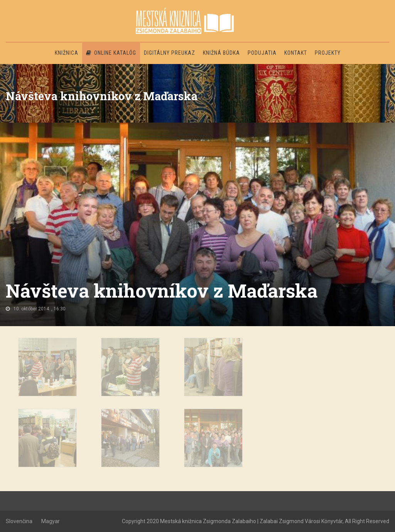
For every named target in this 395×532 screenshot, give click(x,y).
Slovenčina (19, 521)
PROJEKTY (328, 53)
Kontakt (296, 53)
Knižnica (67, 53)
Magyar (51, 521)
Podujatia (262, 53)
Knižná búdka (221, 53)
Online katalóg (111, 53)
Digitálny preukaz (170, 53)
